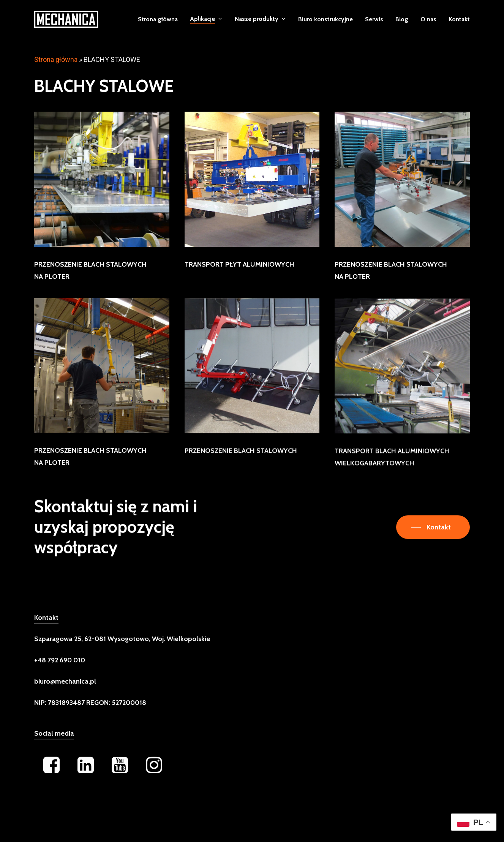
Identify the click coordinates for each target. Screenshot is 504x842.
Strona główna (56, 59)
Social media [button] (54, 746)
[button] (433, 527)
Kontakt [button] (46, 630)
